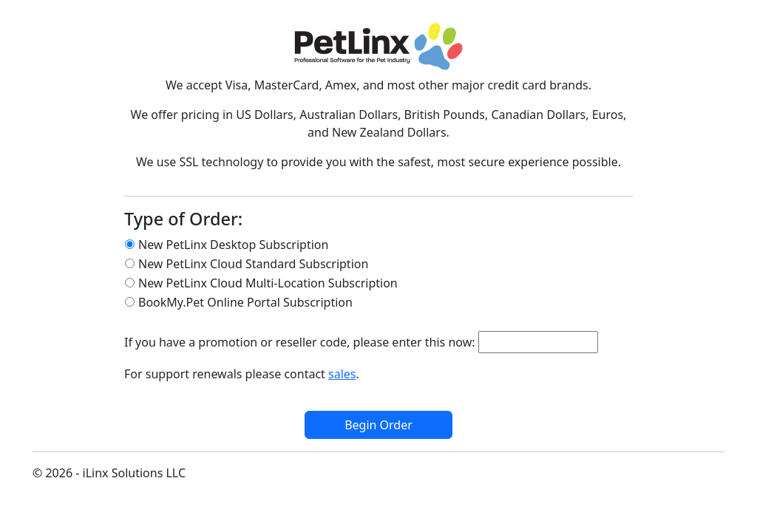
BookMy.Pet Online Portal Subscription (245, 302)
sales (342, 374)
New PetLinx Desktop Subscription (233, 245)
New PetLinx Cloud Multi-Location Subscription (268, 283)
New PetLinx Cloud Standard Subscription (253, 264)
